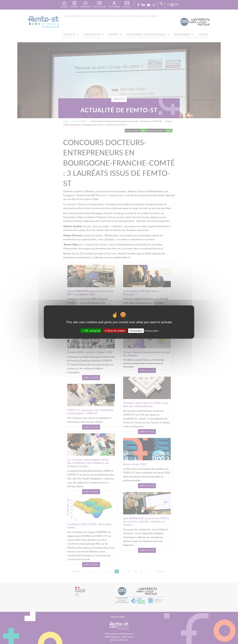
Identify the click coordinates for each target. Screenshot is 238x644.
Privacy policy (151, 331)
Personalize (136, 331)
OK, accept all (91, 331)
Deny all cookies (115, 331)
